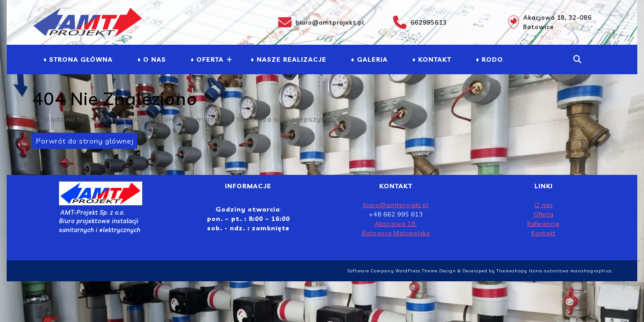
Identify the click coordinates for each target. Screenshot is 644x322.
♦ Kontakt (432, 59)
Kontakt (544, 233)
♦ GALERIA (369, 59)
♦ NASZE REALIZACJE (288, 59)
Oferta (544, 214)
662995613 (420, 22)
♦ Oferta (207, 59)
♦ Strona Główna (78, 59)
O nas (544, 205)
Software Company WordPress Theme (392, 271)
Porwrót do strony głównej (83, 139)
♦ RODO (489, 59)
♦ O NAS (152, 59)
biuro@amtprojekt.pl (321, 22)
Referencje (543, 224)
